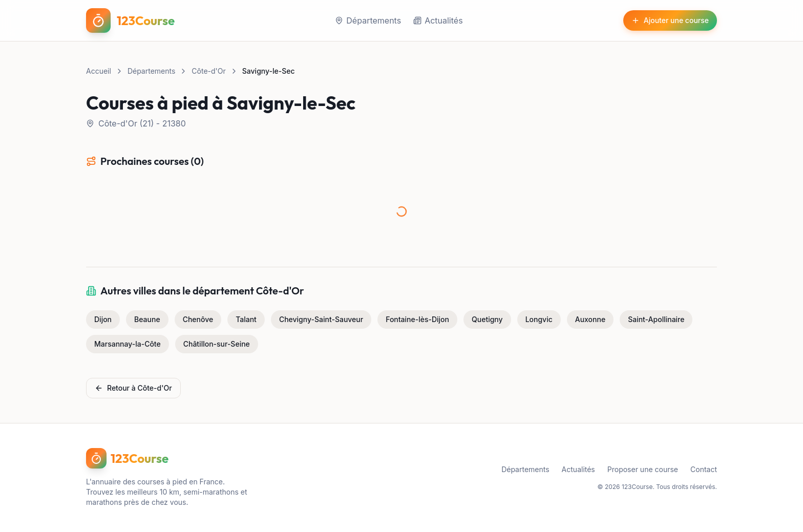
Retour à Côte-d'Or (133, 388)
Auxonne (590, 319)
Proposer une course (643, 469)
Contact (704, 469)
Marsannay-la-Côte (128, 344)
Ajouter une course (670, 20)
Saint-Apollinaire (656, 319)
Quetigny (487, 319)
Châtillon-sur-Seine (217, 344)
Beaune (147, 319)
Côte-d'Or (208, 71)
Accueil (99, 71)
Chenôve (198, 319)
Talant (246, 319)
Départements (368, 20)
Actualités (438, 20)
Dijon (103, 319)
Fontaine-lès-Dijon (417, 319)
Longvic (539, 319)
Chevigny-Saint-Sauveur (321, 319)
